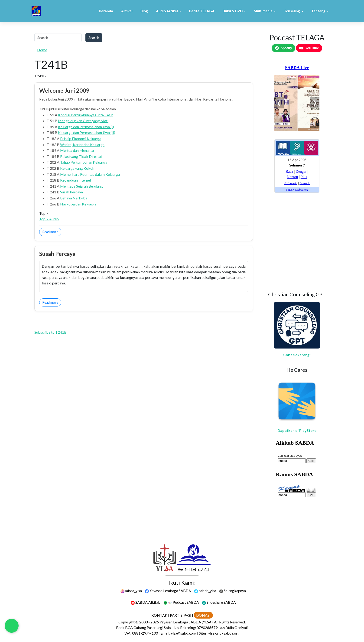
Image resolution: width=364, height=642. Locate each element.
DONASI (203, 615)
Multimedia (263, 11)
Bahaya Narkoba (74, 198)
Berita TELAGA (202, 11)
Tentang (318, 11)
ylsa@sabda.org (184, 633)
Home (42, 50)
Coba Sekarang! (297, 355)
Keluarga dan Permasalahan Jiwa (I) (86, 127)
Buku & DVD (233, 11)
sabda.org (232, 633)
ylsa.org (214, 633)
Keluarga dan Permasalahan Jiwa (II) (87, 132)
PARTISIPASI (181, 615)
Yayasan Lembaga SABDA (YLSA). (186, 622)
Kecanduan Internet (76, 180)
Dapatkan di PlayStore (297, 430)
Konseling (292, 11)
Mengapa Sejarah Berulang (81, 186)
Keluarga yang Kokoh (77, 168)
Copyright (127, 622)
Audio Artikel (167, 11)
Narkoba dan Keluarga (78, 204)
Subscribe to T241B (50, 332)
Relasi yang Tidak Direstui (81, 156)
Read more (52, 231)
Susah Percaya (71, 192)
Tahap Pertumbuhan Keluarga (84, 162)
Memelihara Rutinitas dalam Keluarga (90, 174)
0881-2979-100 (145, 633)
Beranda (106, 11)
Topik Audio (49, 219)
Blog (144, 11)
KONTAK (159, 615)
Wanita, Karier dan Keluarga (82, 145)
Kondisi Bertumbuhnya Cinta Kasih (86, 115)
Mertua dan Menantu (77, 150)
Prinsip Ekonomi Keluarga (81, 139)
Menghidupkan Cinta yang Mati (83, 121)
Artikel (127, 11)
